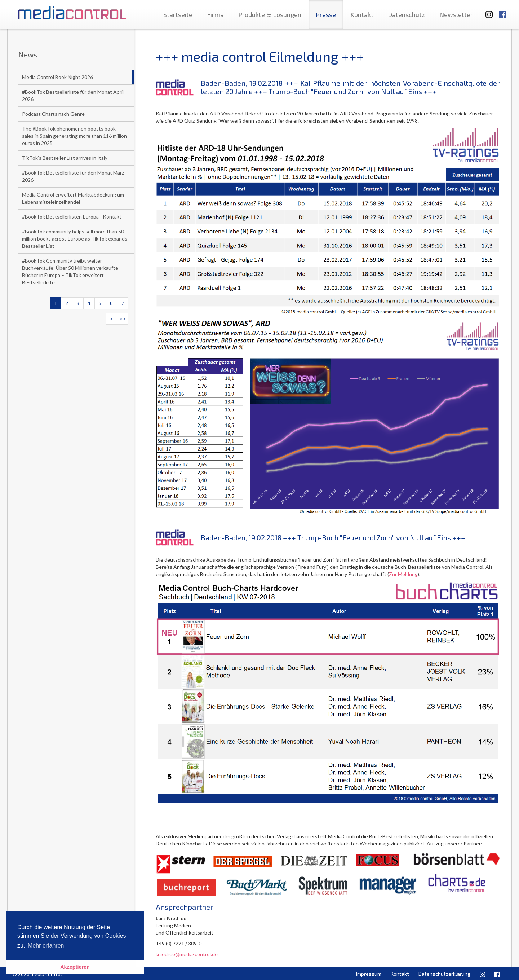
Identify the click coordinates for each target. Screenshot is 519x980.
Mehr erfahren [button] (46, 946)
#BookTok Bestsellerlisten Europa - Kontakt (72, 217)
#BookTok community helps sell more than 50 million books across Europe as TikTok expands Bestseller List (75, 239)
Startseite (178, 14)
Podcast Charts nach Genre (53, 114)
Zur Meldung (403, 574)
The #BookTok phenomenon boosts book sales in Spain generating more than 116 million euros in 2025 (74, 136)
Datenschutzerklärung (444, 974)
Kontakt (362, 14)
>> (123, 319)
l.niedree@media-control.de (187, 954)
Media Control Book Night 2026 (57, 77)
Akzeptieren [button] (75, 967)
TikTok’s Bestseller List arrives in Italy (65, 158)
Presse (326, 14)
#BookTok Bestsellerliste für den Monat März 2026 (73, 176)
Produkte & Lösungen (270, 14)
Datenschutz (406, 14)
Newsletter (456, 14)
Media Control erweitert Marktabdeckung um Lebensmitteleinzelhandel (73, 198)
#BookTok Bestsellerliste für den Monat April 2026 (73, 95)
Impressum (369, 974)
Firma (215, 14)
